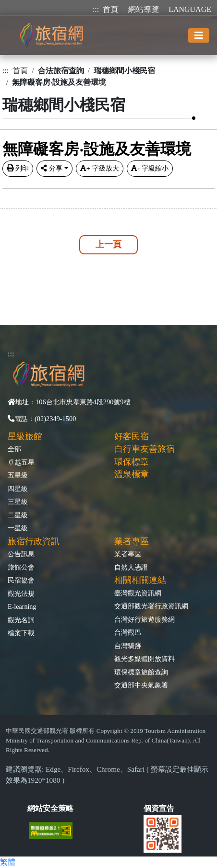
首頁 (110, 9)
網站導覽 (144, 9)
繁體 (8, 862)
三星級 (18, 502)
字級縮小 (150, 168)
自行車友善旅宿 (145, 449)
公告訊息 (21, 554)
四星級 (18, 489)
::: (96, 9)
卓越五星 (21, 462)
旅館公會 (21, 567)
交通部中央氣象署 (141, 685)
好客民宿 (132, 436)
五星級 (18, 475)
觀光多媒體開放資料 (145, 659)
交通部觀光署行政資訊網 (151, 606)
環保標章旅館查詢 (141, 672)
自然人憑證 (131, 567)
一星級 (18, 528)
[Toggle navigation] (199, 35)
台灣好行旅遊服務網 (145, 619)
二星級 (18, 515)
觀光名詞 (21, 620)
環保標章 (132, 462)
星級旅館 (25, 436)
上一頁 (108, 244)
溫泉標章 (132, 474)
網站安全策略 (50, 808)
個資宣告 (159, 808)
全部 (14, 449)
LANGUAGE (190, 9)
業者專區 (128, 554)
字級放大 (100, 168)
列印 (18, 168)
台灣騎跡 (128, 646)
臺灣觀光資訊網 (138, 593)
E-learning (22, 606)
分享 (52, 168)
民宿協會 (21, 580)
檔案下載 (21, 633)
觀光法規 (21, 594)
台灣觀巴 (128, 632)
